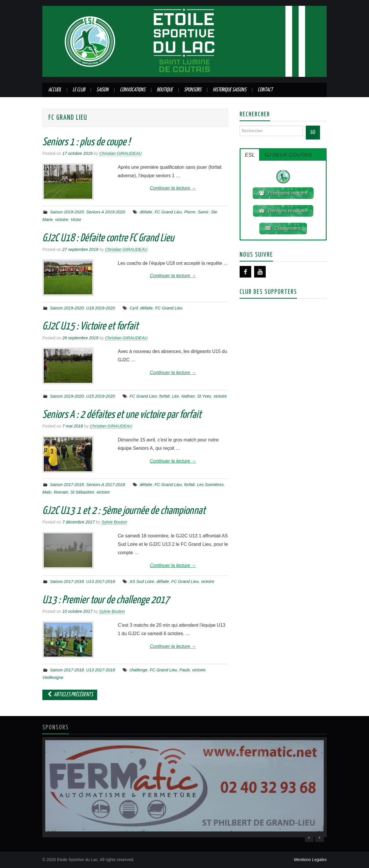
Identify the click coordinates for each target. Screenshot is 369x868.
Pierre (190, 212)
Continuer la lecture (173, 188)
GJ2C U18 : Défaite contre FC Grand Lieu (108, 238)
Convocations (133, 90)
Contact (265, 90)
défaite (146, 212)
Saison (102, 90)
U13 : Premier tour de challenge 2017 (106, 600)
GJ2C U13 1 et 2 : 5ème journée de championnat (124, 511)
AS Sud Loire (142, 581)
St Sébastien (82, 492)
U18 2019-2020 (101, 308)
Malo (47, 492)
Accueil (55, 90)
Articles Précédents (70, 695)
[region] (184, 787)
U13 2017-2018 (101, 581)
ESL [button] (250, 155)
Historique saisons (229, 90)
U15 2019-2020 (101, 396)
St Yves (204, 396)
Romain (61, 492)
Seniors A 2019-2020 (106, 212)
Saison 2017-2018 (67, 485)
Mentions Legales (310, 860)
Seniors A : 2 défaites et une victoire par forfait (122, 415)
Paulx (185, 670)
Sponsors (193, 90)
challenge (139, 670)
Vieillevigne (53, 677)
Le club (79, 90)
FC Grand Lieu (168, 212)
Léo (176, 396)
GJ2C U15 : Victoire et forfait (90, 327)
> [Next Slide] (319, 838)
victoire (62, 220)
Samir (203, 212)
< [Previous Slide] (309, 838)
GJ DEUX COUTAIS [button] (288, 155)
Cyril (134, 308)
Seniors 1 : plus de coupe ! (86, 142)
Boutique (165, 90)
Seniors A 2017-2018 (106, 485)
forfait (164, 396)
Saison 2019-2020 (67, 212)
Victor (76, 220)
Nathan (188, 396)
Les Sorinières (210, 485)
